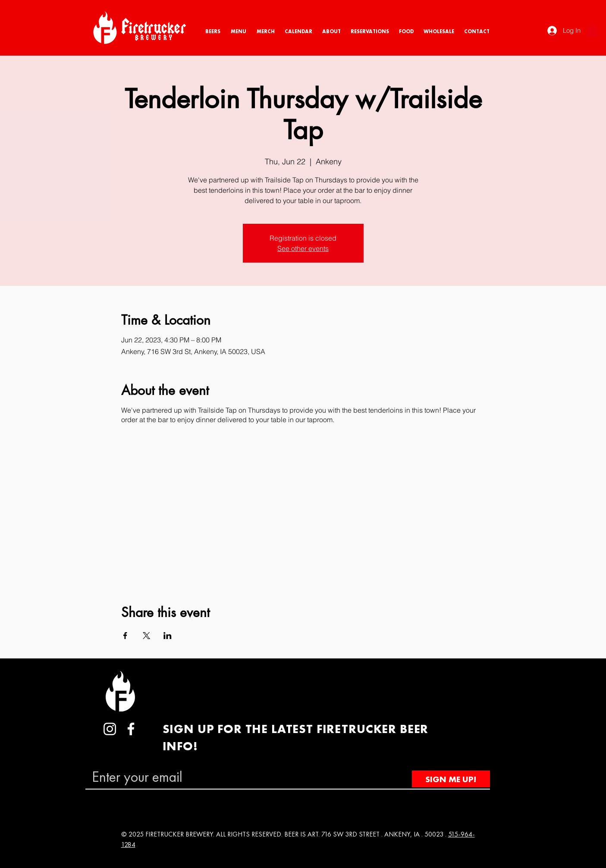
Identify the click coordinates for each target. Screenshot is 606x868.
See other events (303, 248)
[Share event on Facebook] (125, 636)
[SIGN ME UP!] (451, 779)
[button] (592, 30)
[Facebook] (131, 729)
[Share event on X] (146, 636)
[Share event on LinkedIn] (168, 636)
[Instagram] (110, 729)
